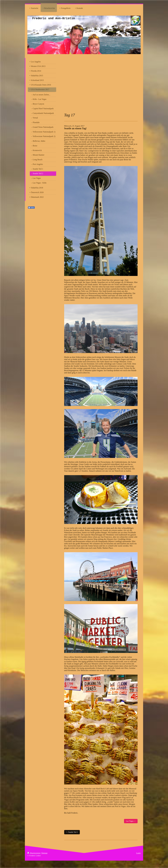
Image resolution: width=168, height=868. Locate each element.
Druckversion (34, 853)
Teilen (31, 208)
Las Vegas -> (131, 821)
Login (138, 853)
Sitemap (44, 853)
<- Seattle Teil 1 (72, 832)
